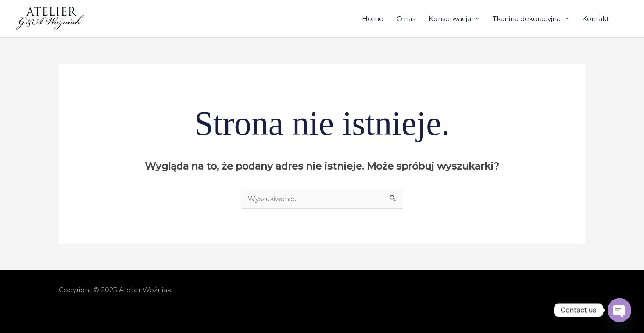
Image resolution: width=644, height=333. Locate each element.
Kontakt (596, 19)
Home (373, 19)
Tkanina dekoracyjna (527, 19)
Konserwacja (450, 19)
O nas (406, 19)
